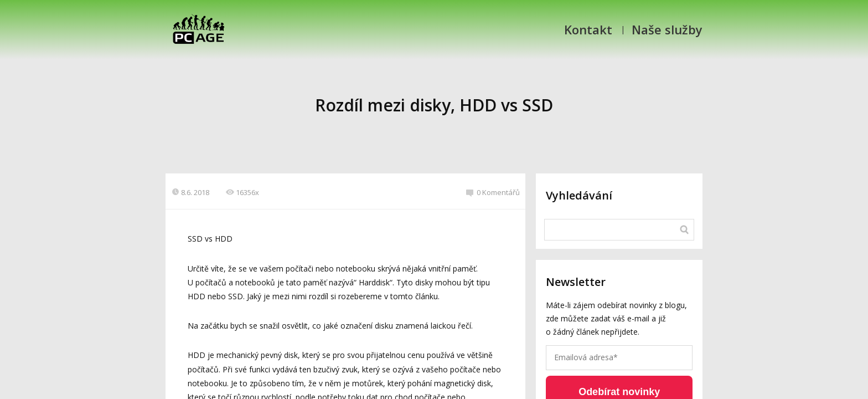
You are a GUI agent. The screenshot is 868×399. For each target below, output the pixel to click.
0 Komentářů (493, 192)
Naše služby (667, 29)
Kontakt (588, 29)
